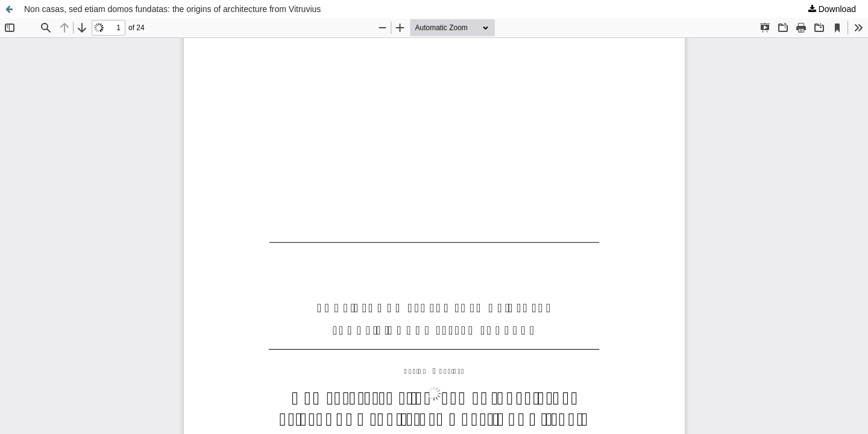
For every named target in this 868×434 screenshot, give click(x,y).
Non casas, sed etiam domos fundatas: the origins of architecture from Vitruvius (172, 9)
